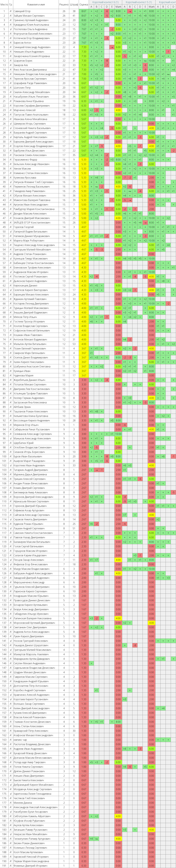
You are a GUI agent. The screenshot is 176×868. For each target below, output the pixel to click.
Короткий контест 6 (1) (106, 2)
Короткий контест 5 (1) (139, 2)
